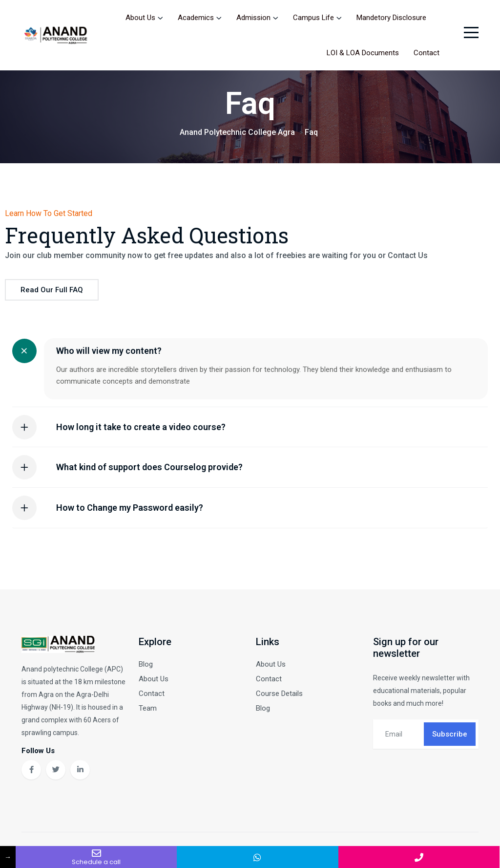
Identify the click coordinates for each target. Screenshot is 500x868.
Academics (196, 18)
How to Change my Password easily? (130, 509)
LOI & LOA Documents (363, 53)
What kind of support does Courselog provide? (149, 468)
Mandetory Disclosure (391, 18)
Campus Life (313, 18)
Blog (146, 665)
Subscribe (450, 735)
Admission (253, 18)
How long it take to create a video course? (141, 428)
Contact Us (408, 257)
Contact (427, 53)
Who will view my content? (109, 352)
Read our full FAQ (52, 291)
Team (148, 709)
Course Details (279, 694)
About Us (140, 18)
